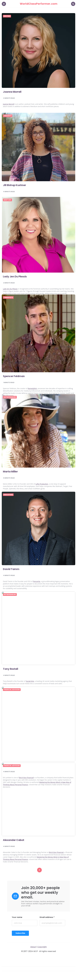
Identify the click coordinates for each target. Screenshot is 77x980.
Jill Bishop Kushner (15, 185)
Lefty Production (42, 484)
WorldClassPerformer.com (38, 4)
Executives (8, 495)
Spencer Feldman (14, 376)
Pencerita (37, 581)
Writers (7, 16)
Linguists (8, 116)
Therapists (8, 297)
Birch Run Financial (56, 852)
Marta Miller (10, 472)
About (33, 947)
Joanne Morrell (12, 92)
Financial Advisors (12, 690)
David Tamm (11, 569)
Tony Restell (10, 669)
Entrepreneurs (10, 397)
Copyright (42, 947)
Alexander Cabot (14, 840)
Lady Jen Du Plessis (15, 276)
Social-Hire (30, 681)
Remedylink (32, 388)
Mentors (7, 200)
